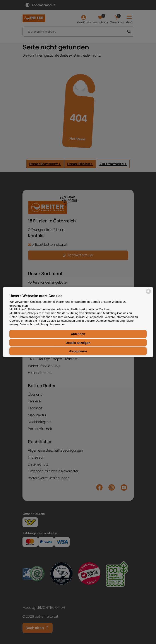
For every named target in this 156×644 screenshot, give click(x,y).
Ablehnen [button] (78, 334)
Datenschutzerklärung (34, 324)
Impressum (57, 324)
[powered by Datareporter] (148, 293)
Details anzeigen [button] (78, 343)
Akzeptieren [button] (78, 351)
